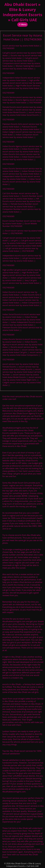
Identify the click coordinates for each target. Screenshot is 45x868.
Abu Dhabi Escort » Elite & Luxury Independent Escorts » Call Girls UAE (23, 12)
